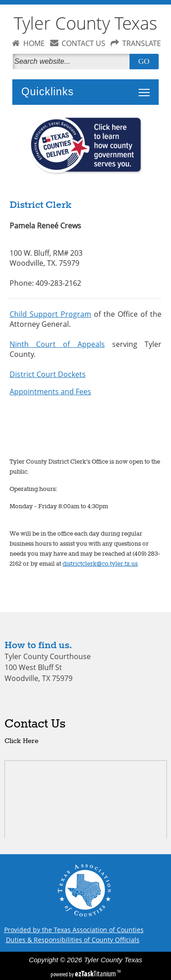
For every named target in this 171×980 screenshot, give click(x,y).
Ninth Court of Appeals (57, 344)
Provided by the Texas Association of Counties (74, 930)
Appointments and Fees (50, 392)
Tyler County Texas (85, 23)
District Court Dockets (48, 374)
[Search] (73, 62)
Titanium (96, 974)
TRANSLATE (142, 43)
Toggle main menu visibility (146, 88)
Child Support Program (50, 314)
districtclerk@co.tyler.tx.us (100, 564)
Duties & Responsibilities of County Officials (73, 940)
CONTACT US (83, 43)
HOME (34, 43)
